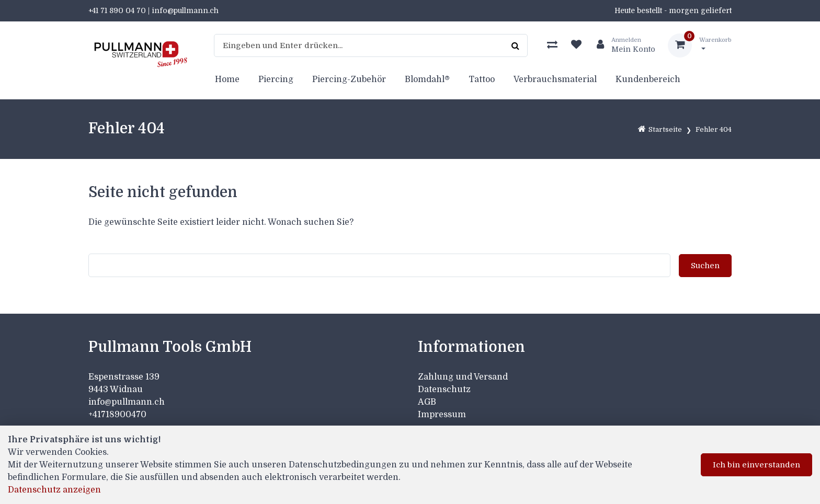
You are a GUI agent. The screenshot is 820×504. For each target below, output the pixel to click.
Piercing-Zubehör (349, 79)
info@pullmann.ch (128, 402)
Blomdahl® (427, 79)
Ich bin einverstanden (756, 465)
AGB (427, 402)
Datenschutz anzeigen (54, 490)
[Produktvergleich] (552, 45)
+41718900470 (117, 415)
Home (227, 79)
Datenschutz (444, 390)
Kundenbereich (648, 79)
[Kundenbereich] (622, 45)
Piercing (276, 79)
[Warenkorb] (700, 45)
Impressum (442, 415)
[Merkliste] (576, 45)
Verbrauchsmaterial (555, 79)
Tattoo (482, 79)
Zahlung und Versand (463, 377)
